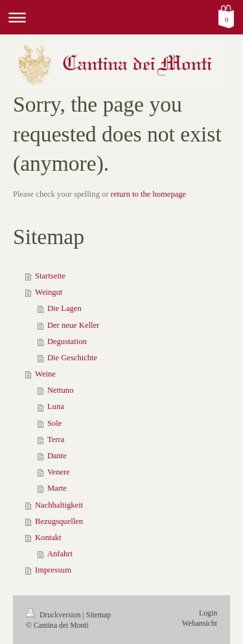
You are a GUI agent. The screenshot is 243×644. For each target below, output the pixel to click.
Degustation (67, 341)
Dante (57, 456)
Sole (54, 423)
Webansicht (200, 624)
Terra (56, 440)
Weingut (49, 292)
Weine (45, 374)
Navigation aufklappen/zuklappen (121, 17)
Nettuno (61, 390)
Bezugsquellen (59, 521)
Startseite (50, 276)
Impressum (53, 570)
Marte (57, 488)
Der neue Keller (73, 325)
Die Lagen (64, 308)
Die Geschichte (72, 358)
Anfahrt (60, 554)
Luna (56, 406)
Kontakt (48, 538)
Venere (59, 472)
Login (208, 613)
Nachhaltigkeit (59, 505)
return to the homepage (148, 194)
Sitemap (98, 615)
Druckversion (54, 615)
